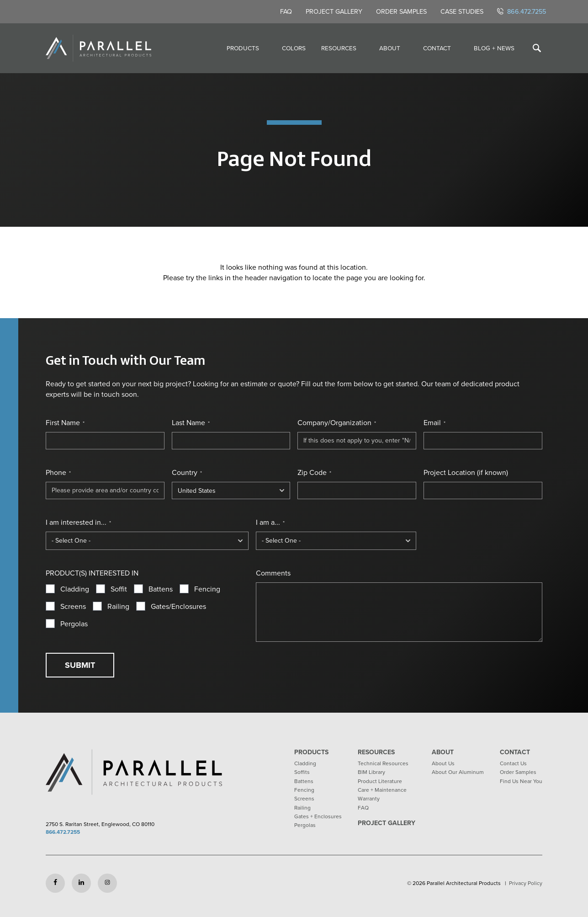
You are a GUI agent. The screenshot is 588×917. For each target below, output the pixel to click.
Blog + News (494, 48)
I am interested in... (78, 522)
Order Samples (401, 11)
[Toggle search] (537, 48)
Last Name (191, 423)
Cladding (75, 589)
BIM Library (371, 772)
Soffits (302, 772)
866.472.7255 (522, 11)
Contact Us (513, 763)
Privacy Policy (526, 883)
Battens (161, 589)
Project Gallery (334, 11)
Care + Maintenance (382, 790)
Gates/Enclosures (178, 607)
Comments (273, 573)
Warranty (369, 799)
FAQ (286, 11)
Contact (437, 48)
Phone (58, 473)
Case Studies (462, 11)
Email (434, 423)
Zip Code (314, 473)
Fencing (207, 589)
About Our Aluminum (458, 772)
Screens (73, 607)
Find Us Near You (521, 781)
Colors (294, 48)
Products (243, 48)
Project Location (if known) (466, 473)
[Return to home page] (98, 48)
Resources (339, 48)
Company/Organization (337, 423)
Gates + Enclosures (318, 816)
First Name (65, 423)
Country (187, 473)
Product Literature (380, 781)
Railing (118, 607)
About (390, 48)
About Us (443, 763)
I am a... (270, 522)
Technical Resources (383, 763)
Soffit (119, 589)
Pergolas (74, 624)
